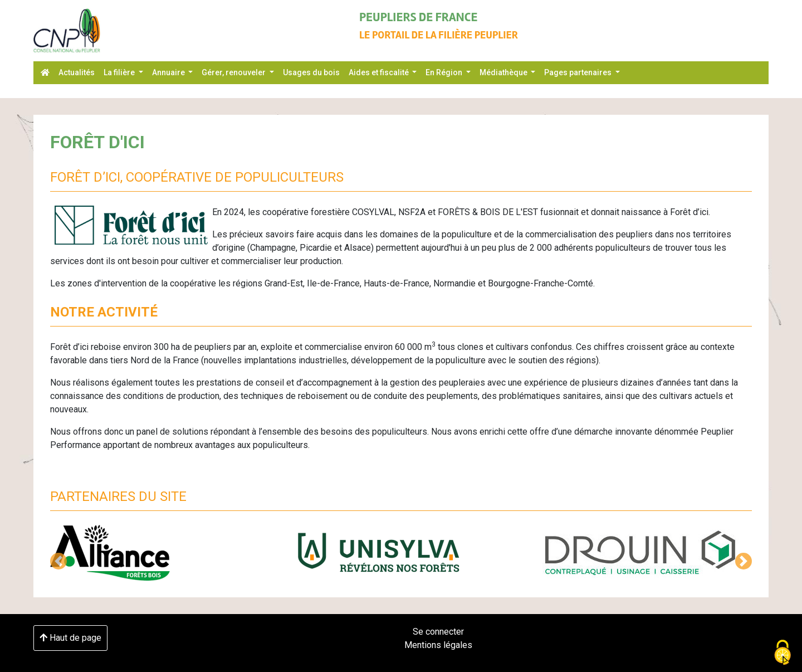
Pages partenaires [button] (579, 72)
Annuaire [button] (169, 72)
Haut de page (70, 638)
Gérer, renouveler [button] (234, 72)
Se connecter (438, 632)
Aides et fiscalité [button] (380, 72)
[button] (58, 561)
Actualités (77, 72)
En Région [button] (445, 72)
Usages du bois (311, 72)
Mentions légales (438, 645)
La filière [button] (120, 72)
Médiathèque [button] (504, 72)
